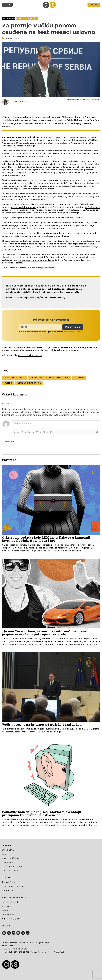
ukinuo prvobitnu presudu (23, 207)
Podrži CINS (8, 882)
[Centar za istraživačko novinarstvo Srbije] (50, 5)
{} (48, 432)
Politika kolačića (11, 871)
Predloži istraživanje (12, 886)
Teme (5, 911)
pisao (19, 249)
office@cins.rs (9, 946)
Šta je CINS (8, 850)
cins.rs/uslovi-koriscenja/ (48, 297)
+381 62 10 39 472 (21, 952)
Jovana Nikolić (20, 101)
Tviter (8, 383)
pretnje (79, 378)
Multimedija (8, 915)
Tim (4, 854)
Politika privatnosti (12, 866)
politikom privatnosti (74, 332)
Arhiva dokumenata (12, 919)
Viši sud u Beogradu (29, 383)
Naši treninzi (9, 862)
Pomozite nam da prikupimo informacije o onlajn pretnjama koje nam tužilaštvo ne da (42, 813)
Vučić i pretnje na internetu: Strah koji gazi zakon (42, 724)
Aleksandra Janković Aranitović (50, 378)
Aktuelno (9, 19)
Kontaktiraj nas (10, 891)
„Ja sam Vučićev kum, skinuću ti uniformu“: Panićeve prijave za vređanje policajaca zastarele (44, 633)
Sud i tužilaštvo (27, 19)
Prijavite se (73, 327)
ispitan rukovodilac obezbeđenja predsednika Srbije (65, 223)
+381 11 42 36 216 (19, 949)
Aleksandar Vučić (15, 378)
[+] (52, 432)
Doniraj (94, 5)
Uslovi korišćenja (11, 858)
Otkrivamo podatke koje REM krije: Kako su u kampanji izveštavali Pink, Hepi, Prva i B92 (46, 539)
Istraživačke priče (11, 902)
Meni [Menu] (9, 5)
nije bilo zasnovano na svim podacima (36, 260)
